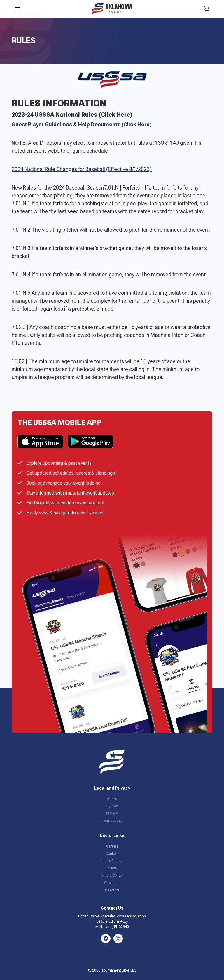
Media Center (112, 876)
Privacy (112, 813)
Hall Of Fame (112, 861)
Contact (112, 854)
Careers (112, 846)
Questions (112, 883)
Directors (112, 890)
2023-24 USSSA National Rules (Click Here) (72, 115)
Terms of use (112, 821)
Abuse (112, 799)
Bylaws (112, 806)
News (112, 868)
